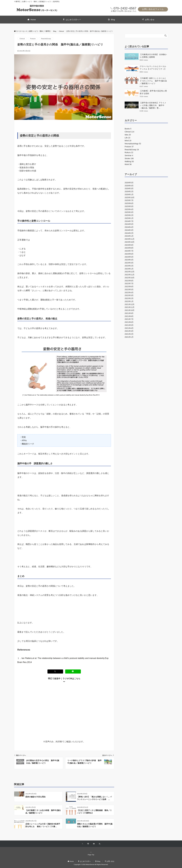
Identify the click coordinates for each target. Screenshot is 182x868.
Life (127, 138)
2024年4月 (129, 227)
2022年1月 (129, 301)
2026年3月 (129, 188)
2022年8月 (129, 281)
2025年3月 (129, 212)
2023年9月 (129, 245)
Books (128, 129)
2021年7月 (129, 319)
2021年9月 (129, 313)
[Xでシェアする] (55, 671)
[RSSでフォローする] (100, 844)
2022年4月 (129, 293)
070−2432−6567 (125, 8)
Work (128, 164)
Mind (128, 141)
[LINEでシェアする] (73, 671)
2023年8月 (129, 248)
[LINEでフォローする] (88, 844)
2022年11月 (130, 275)
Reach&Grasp (46, 39)
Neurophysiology (133, 144)
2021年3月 (129, 331)
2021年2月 (129, 334)
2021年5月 (129, 325)
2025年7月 (129, 200)
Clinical (22, 39)
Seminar (129, 155)
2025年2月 (129, 215)
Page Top (91, 853)
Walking (129, 161)
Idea (128, 135)
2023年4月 (129, 260)
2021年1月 (129, 337)
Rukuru (129, 152)
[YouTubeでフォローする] (94, 844)
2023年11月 (130, 239)
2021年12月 (130, 304)
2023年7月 (129, 251)
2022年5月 (129, 290)
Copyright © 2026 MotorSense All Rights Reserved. (91, 864)
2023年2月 (129, 266)
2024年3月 (129, 230)
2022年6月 (129, 287)
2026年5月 (129, 183)
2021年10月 (130, 310)
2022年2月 (129, 298)
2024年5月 (129, 224)
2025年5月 (129, 206)
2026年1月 (129, 194)
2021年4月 (129, 328)
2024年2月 (129, 233)
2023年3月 (129, 263)
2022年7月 (129, 284)
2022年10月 (130, 278)
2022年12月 (130, 272)
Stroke (129, 158)
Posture (33, 39)
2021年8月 (129, 316)
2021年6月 (129, 322)
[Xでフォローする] (82, 844)
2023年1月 (129, 269)
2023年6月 (129, 254)
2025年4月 (129, 209)
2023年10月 (130, 242)
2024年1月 (129, 236)
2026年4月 (129, 186)
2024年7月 (129, 221)
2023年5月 (129, 257)
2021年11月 (130, 307)
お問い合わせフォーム (153, 9)
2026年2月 (129, 191)
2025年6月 (129, 203)
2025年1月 (129, 218)
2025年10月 (130, 197)
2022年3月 (129, 295)
